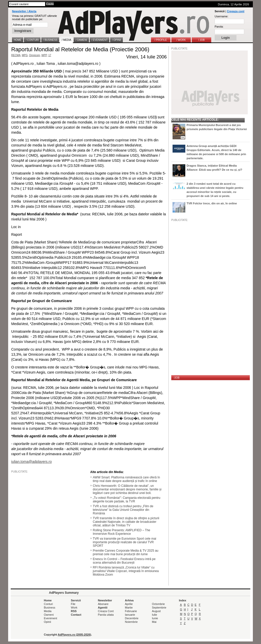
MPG (25, 55)
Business (50, 608)
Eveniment (50, 618)
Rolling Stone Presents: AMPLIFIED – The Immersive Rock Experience (121, 532)
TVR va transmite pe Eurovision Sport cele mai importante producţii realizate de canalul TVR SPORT (125, 542)
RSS (74, 611)
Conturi (48, 604)
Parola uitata (106, 615)
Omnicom (35, 55)
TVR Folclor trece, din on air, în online (212, 203)
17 (50, 55)
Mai (154, 622)
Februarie (131, 611)
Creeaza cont (236, 11)
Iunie (155, 618)
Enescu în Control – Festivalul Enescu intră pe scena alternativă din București (124, 561)
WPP (44, 55)
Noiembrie (131, 622)
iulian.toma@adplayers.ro (31, 462)
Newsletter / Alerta (24, 11)
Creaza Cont (106, 611)
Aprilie (129, 604)
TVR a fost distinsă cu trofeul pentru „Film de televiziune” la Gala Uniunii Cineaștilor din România (123, 510)
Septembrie (159, 608)
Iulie (154, 615)
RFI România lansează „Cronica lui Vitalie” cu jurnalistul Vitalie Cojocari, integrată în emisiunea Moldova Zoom (126, 571)
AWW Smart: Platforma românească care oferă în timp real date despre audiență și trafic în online (126, 479)
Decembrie (132, 618)
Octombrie (158, 604)
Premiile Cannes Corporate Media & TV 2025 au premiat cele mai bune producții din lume (126, 552)
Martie (129, 608)
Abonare (103, 604)
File (73, 604)
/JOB (177, 378)
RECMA (16, 55)
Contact (76, 615)
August (156, 611)
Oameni (49, 615)
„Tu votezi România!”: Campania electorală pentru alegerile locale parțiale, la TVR (127, 500)
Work (74, 608)
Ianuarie (130, 615)
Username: (221, 16)
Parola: (219, 27)
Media (48, 611)
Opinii (47, 622)
